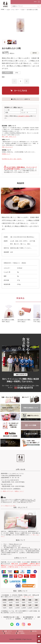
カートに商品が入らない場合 (8, 506)
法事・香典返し (21, 633)
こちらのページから (23, 116)
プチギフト (8, 633)
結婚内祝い (21, 631)
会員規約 (18, 619)
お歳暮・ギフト (8, 631)
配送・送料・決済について (9, 137)
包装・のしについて (7, 147)
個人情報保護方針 (28, 617)
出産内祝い (34, 631)
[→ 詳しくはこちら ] (25, 567)
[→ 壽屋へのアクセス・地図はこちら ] (12, 491)
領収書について (6, 154)
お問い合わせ (28, 619)
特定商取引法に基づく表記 (11, 617)
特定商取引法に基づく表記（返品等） (12, 159)
